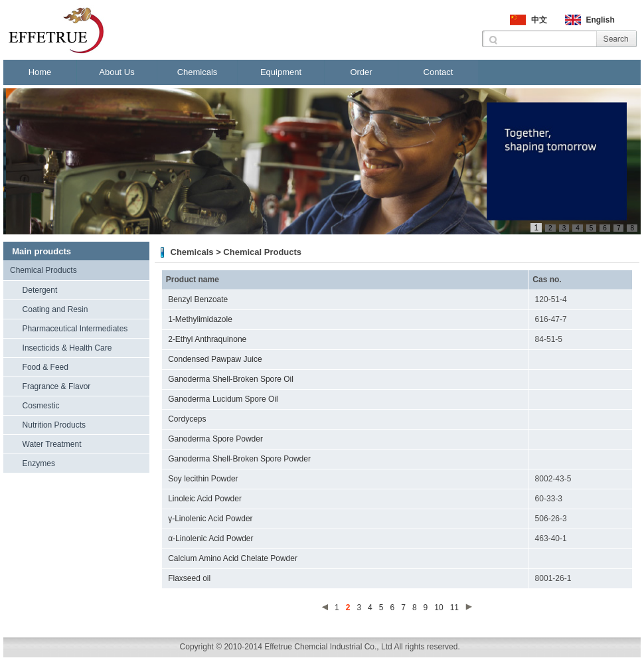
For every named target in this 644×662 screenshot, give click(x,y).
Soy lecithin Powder (203, 479)
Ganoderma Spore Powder (215, 439)
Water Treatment (52, 444)
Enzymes (39, 463)
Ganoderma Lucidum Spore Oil (223, 399)
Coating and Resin (55, 309)
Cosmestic (41, 406)
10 (439, 608)
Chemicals (198, 72)
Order (361, 72)
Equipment (281, 72)
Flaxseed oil (189, 578)
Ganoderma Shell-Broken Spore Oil (231, 379)
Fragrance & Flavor (57, 386)
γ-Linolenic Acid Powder (210, 519)
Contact (439, 72)
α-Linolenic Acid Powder (210, 538)
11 (454, 608)
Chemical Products (43, 270)
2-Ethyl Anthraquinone (207, 339)
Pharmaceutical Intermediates (75, 329)
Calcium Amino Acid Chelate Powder (233, 558)
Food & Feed (45, 367)
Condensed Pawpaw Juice (215, 359)
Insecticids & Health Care (67, 348)
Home (40, 72)
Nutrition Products (54, 425)
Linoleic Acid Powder (205, 499)
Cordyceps (187, 419)
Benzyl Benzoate (198, 299)
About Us (117, 72)
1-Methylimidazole (200, 319)
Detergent (40, 290)
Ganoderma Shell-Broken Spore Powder (239, 459)
